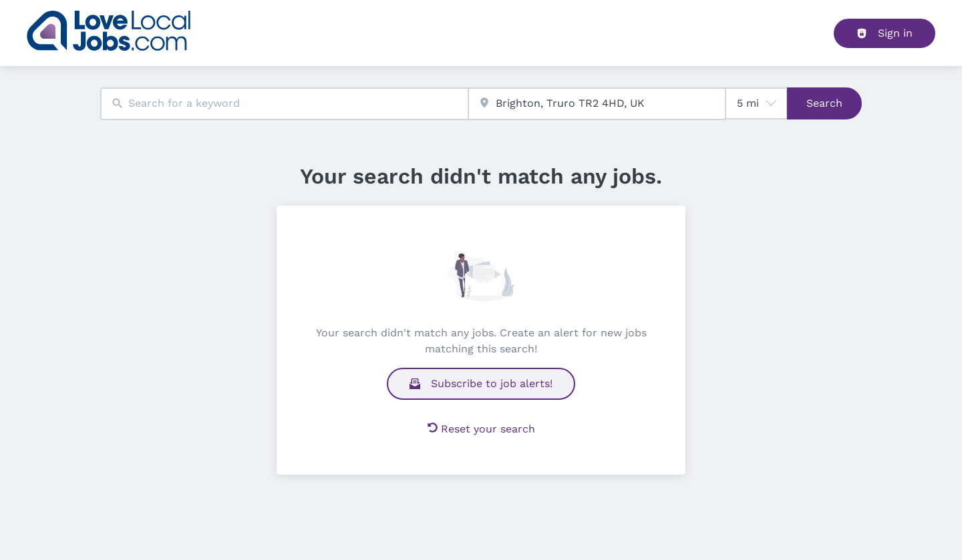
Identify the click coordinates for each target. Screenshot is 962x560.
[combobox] (284, 104)
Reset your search (481, 429)
